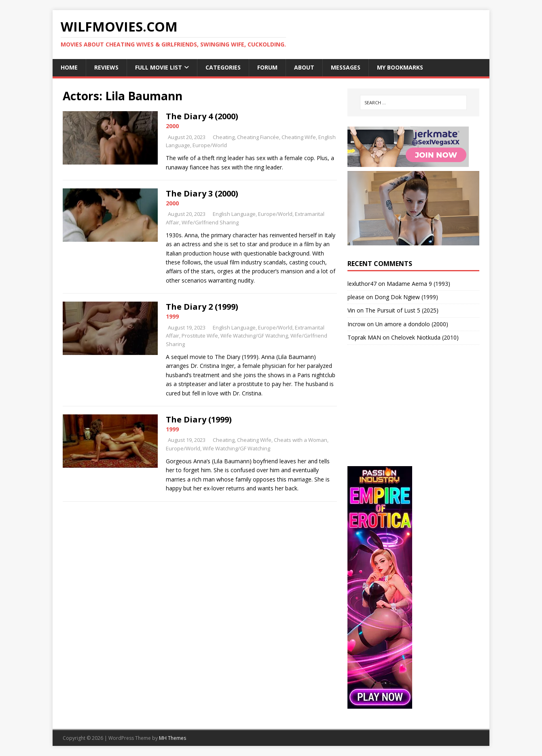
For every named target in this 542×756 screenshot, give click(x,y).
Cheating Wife (299, 137)
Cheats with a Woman (301, 440)
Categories (223, 67)
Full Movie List (159, 67)
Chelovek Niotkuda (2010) (425, 337)
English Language (234, 214)
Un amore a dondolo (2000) (412, 324)
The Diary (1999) (199, 419)
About (304, 67)
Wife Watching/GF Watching (254, 336)
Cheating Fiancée (258, 137)
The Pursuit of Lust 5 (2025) (402, 310)
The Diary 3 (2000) (202, 193)
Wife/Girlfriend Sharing (210, 222)
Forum (267, 67)
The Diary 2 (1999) (202, 307)
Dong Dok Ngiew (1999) (406, 297)
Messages (346, 67)
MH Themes (173, 738)
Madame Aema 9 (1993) (418, 284)
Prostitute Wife (200, 336)
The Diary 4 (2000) (202, 116)
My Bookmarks (400, 67)
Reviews (106, 67)
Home (69, 67)
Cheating (224, 137)
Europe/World (210, 145)
